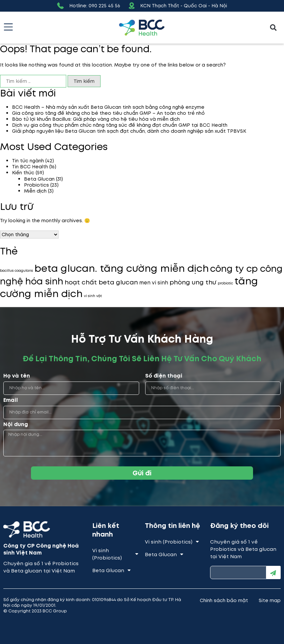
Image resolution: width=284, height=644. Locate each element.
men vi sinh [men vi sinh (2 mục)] (154, 283)
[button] (274, 28)
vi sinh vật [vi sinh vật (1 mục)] (93, 296)
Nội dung (16, 425)
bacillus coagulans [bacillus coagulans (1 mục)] (16, 271)
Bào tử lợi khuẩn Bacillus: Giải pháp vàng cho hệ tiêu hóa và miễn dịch (96, 119)
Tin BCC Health (30, 167)
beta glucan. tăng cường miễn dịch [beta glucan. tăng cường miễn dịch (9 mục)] (122, 268)
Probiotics (36, 185)
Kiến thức (23, 173)
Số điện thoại (164, 376)
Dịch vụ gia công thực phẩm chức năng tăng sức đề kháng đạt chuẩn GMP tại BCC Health (120, 125)
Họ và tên (17, 376)
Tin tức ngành (28, 161)
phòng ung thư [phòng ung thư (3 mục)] (193, 282)
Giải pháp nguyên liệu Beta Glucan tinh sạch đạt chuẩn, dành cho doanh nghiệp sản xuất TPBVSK (129, 131)
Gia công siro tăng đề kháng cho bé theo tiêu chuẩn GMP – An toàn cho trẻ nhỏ (108, 113)
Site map (270, 600)
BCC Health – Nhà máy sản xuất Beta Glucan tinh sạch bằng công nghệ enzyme (108, 107)
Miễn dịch (35, 191)
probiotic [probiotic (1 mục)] (225, 283)
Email (11, 400)
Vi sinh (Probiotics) (115, 554)
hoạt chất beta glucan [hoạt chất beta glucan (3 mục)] (101, 282)
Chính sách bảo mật (224, 600)
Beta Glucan (39, 179)
